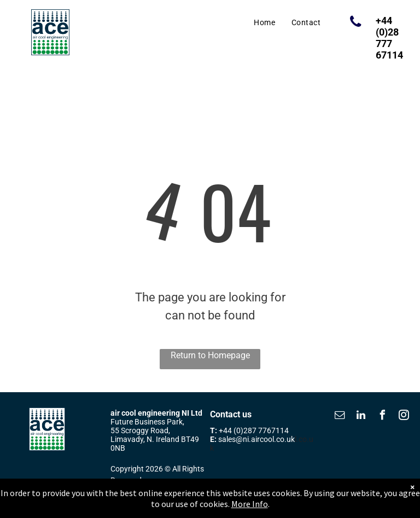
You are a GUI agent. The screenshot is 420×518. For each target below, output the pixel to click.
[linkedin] (361, 417)
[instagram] (404, 417)
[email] (340, 417)
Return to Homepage (210, 355)
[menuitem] (264, 23)
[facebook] (382, 417)
